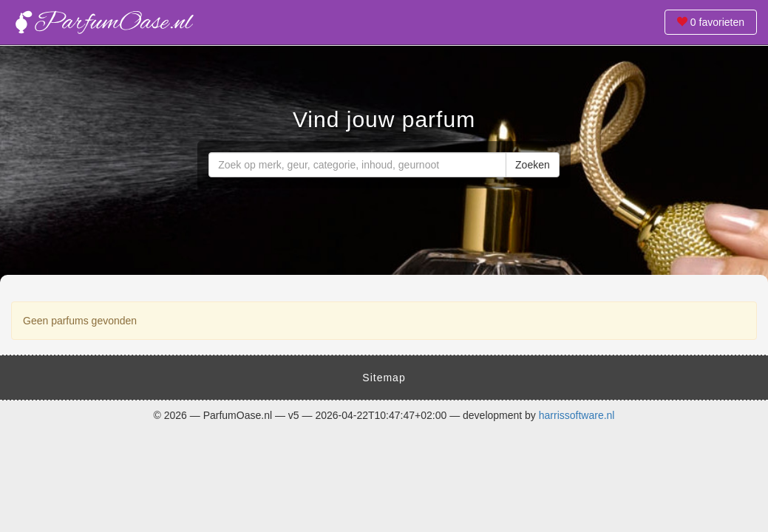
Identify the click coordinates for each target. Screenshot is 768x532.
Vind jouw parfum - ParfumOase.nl (103, 22)
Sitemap (384, 378)
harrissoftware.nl (577, 415)
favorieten (711, 22)
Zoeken (533, 165)
